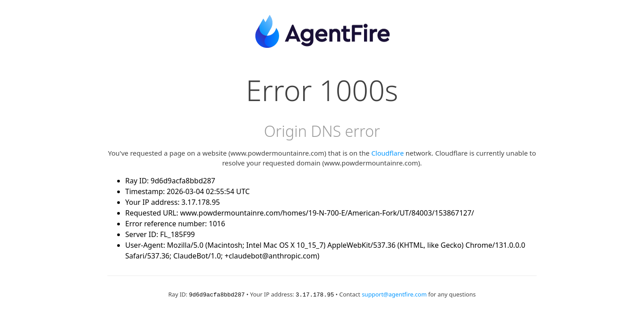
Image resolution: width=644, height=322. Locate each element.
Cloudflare (388, 153)
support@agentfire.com (394, 294)
